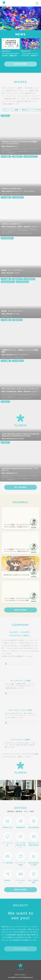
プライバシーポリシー (21, 975)
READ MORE (20, 64)
